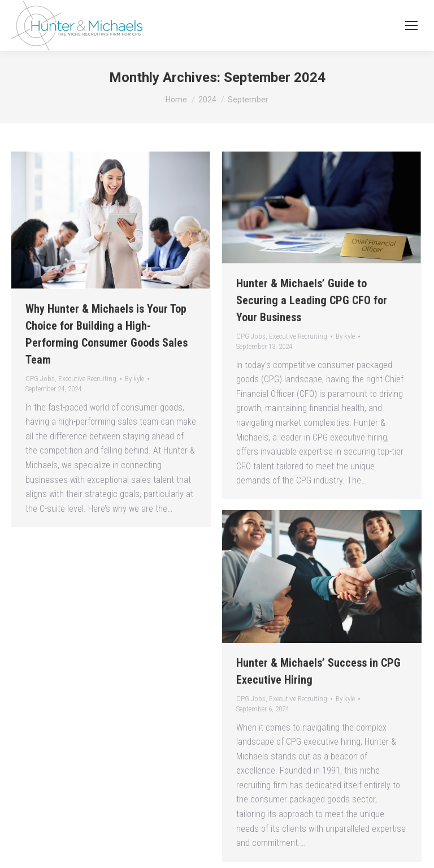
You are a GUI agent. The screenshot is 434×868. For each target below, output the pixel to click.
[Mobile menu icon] (411, 25)
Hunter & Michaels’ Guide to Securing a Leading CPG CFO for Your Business (312, 300)
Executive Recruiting (87, 379)
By (134, 379)
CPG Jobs (40, 379)
